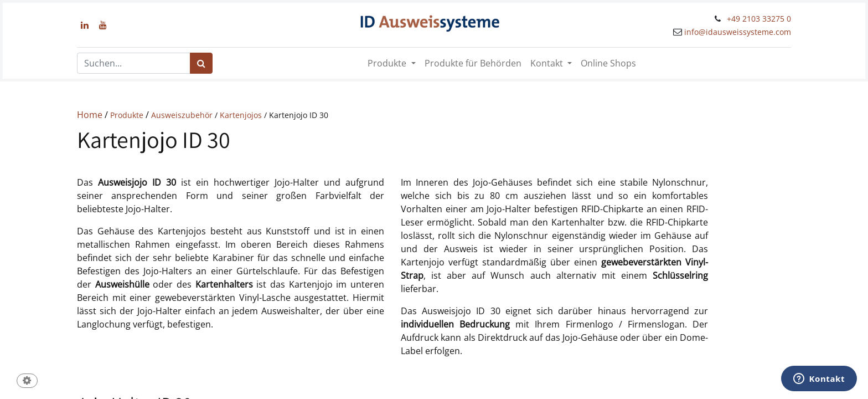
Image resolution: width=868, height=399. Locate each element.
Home (91, 115)
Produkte (128, 115)
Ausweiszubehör (183, 115)
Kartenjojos (242, 115)
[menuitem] (473, 63)
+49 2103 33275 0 (759, 19)
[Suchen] (201, 63)
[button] (27, 382)
